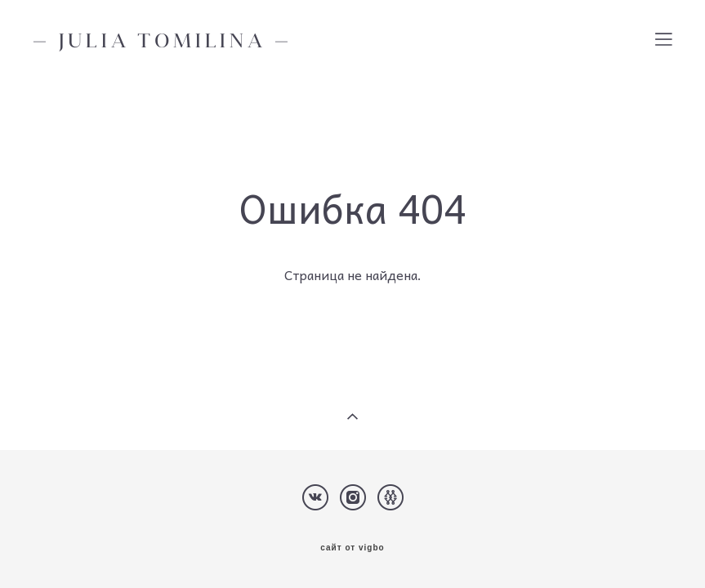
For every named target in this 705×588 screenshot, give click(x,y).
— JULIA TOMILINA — (162, 40)
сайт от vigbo (352, 548)
